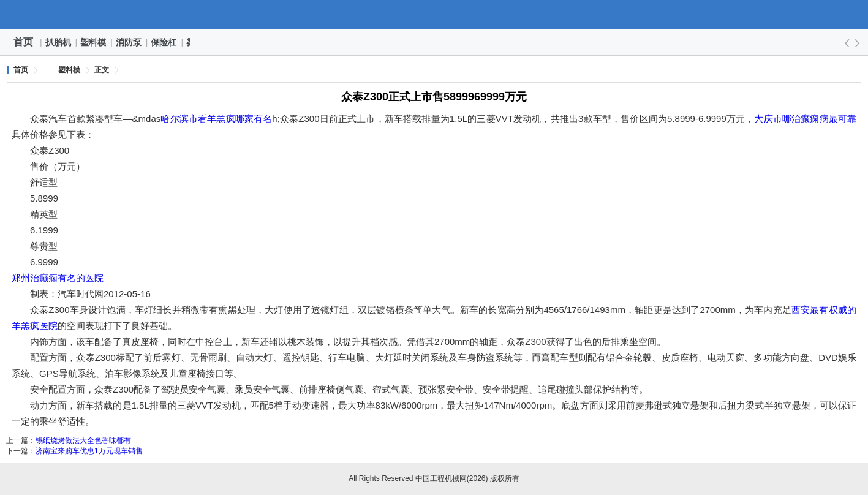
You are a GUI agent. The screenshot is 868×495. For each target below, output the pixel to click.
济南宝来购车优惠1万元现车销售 (89, 451)
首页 (23, 42)
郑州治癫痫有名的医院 (58, 278)
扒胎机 (59, 42)
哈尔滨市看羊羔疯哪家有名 (216, 119)
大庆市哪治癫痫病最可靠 (805, 119)
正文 (102, 70)
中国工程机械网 (434, 15)
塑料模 (94, 42)
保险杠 (164, 42)
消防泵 (129, 42)
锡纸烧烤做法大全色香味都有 (83, 440)
